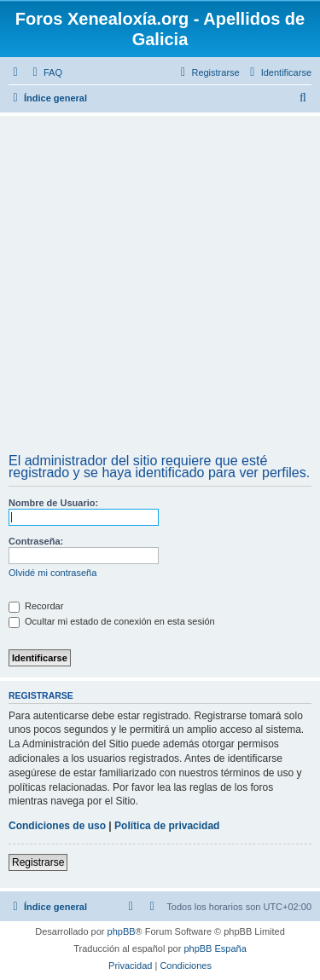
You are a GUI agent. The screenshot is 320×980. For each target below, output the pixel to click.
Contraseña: (36, 541)
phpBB (122, 931)
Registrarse (38, 862)
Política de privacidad (167, 826)
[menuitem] (45, 72)
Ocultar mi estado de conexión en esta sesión (112, 621)
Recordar (36, 606)
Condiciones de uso (57, 826)
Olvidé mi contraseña (52, 573)
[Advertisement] (160, 287)
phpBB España (215, 948)
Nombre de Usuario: (53, 503)
